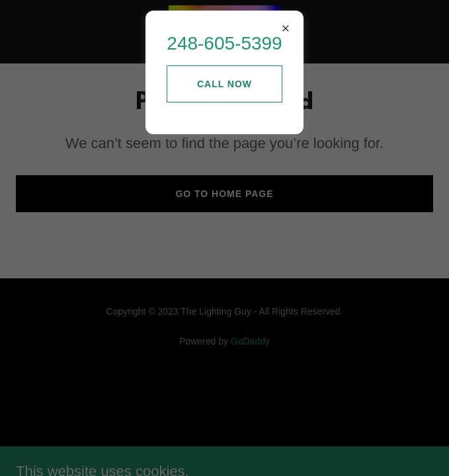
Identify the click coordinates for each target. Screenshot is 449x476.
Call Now (224, 84)
